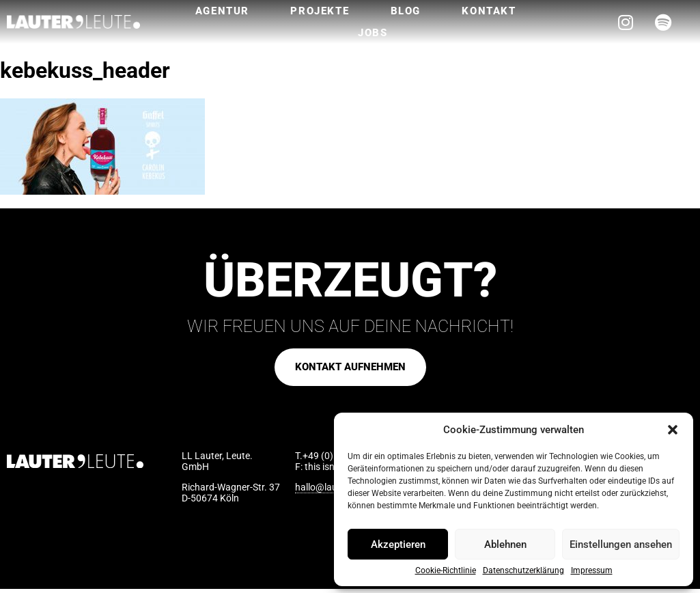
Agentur (222, 11)
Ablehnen (505, 544)
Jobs (373, 33)
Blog (406, 11)
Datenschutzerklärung (523, 571)
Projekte (320, 11)
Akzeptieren (398, 544)
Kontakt (489, 11)
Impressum (592, 571)
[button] (673, 430)
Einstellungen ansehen (621, 544)
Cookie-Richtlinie (446, 571)
